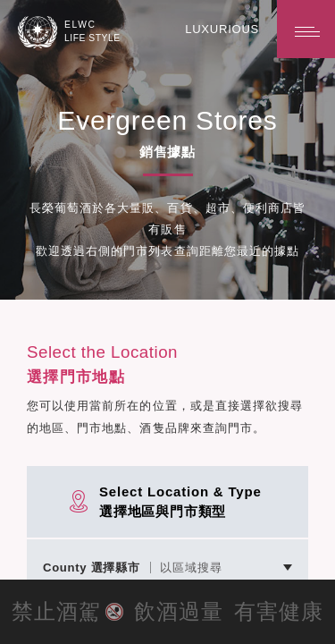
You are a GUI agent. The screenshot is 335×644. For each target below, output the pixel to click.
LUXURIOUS (224, 29)
